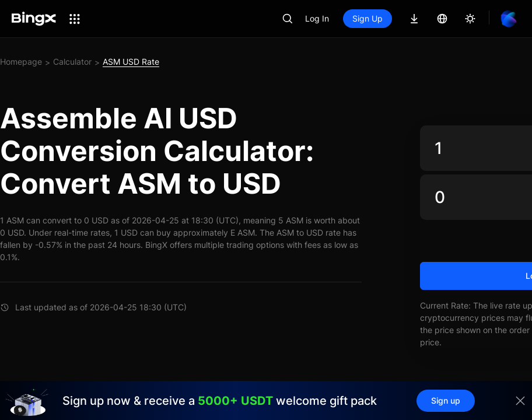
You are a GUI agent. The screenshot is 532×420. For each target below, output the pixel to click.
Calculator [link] (72, 62)
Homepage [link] (21, 62)
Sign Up (367, 18)
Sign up (446, 400)
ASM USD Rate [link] (131, 62)
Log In (317, 18)
